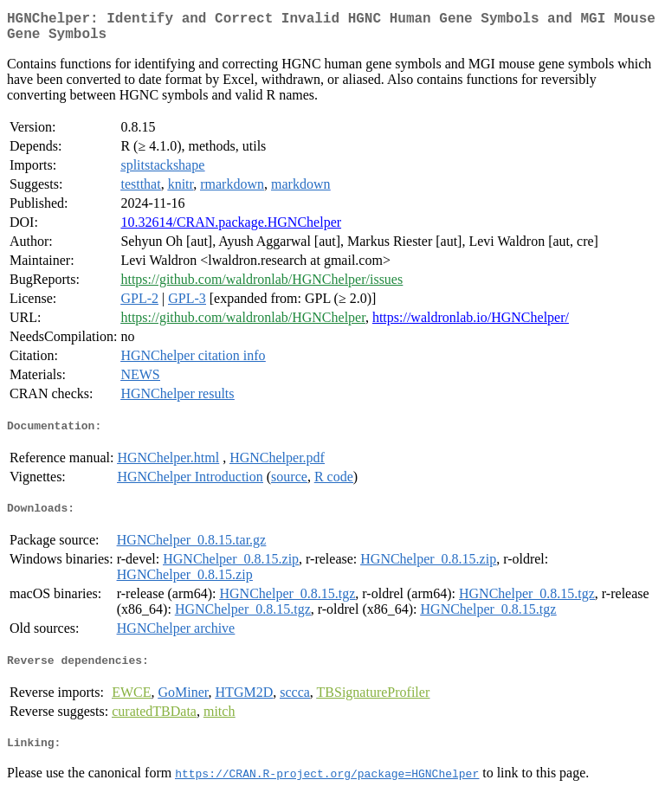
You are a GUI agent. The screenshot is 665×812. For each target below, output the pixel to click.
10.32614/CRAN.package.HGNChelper (231, 229)
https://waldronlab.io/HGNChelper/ (471, 324)
